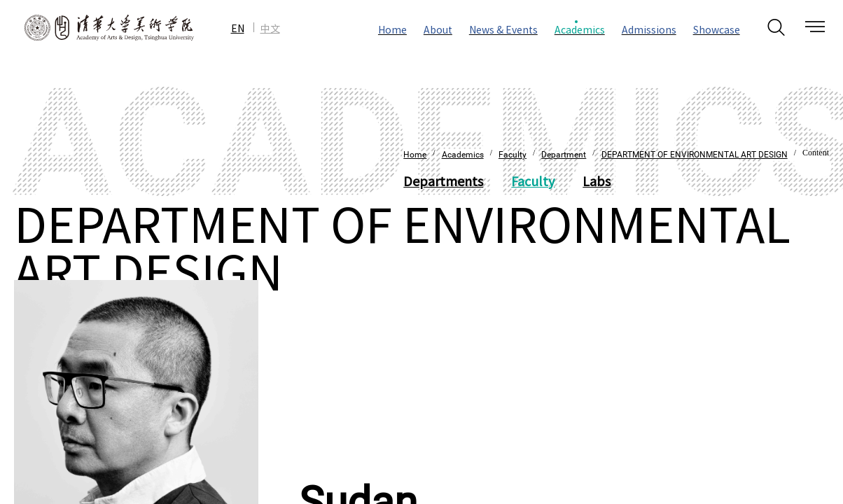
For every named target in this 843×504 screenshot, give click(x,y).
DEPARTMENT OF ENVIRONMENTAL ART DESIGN (695, 155)
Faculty (513, 155)
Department (564, 155)
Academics (463, 155)
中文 (270, 28)
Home (415, 155)
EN (238, 28)
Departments (443, 181)
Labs (597, 181)
